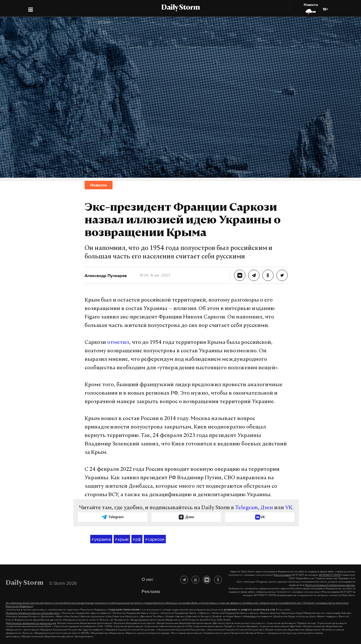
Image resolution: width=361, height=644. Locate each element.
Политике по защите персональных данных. (330, 585)
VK (289, 508)
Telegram (246, 508)
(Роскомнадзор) (282, 575)
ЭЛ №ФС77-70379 (330, 575)
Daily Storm (180, 8)
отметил (118, 343)
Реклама (151, 591)
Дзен (267, 508)
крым (122, 539)
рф (137, 539)
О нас (148, 579)
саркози (155, 539)
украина (101, 539)
